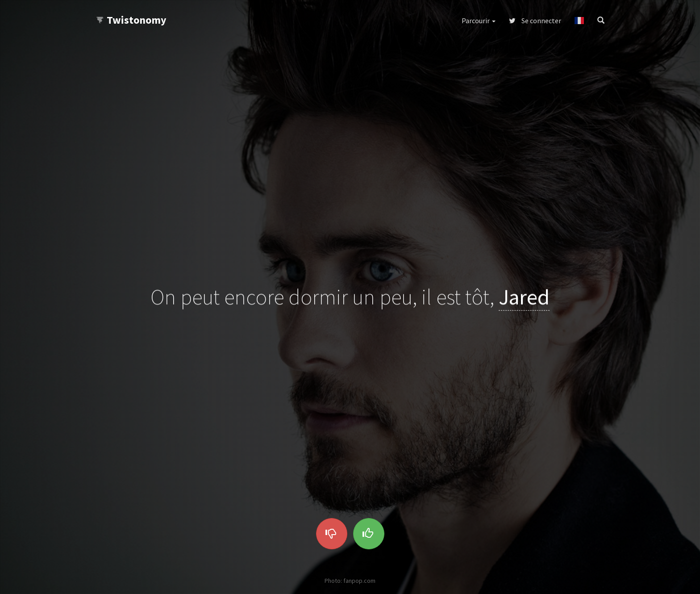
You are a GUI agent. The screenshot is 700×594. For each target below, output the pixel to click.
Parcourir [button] (479, 21)
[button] (579, 21)
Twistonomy (131, 20)
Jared (524, 297)
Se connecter (535, 21)
